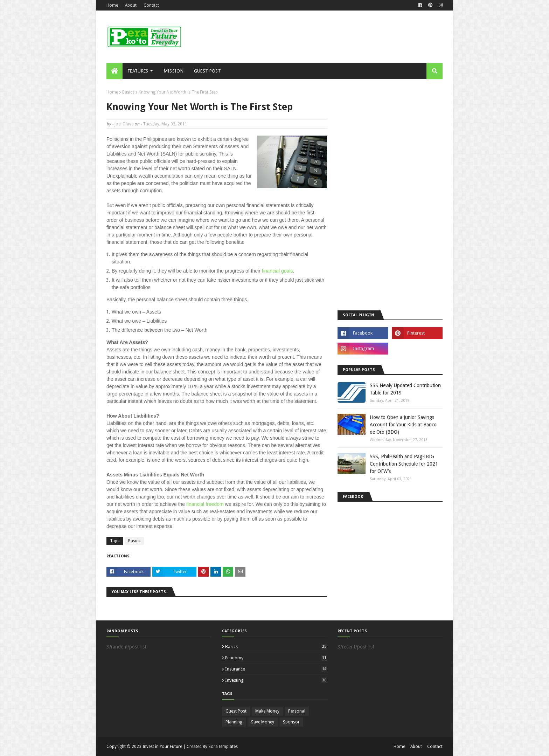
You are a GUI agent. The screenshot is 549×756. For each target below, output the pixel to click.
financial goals (277, 271)
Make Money (267, 711)
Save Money (263, 722)
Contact (151, 5)
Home (112, 5)
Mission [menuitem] (174, 71)
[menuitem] (114, 71)
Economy (276, 658)
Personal (297, 711)
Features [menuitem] (138, 71)
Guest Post (236, 711)
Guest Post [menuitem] (207, 71)
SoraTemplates (223, 747)
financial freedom (205, 504)
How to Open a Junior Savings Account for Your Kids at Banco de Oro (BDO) (403, 425)
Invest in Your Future (162, 747)
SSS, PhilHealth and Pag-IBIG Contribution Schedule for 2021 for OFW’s (404, 464)
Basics (128, 92)
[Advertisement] (315, 37)
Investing (276, 680)
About (131, 5)
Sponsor (291, 722)
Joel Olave (124, 124)
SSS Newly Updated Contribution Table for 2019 (405, 389)
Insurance (276, 669)
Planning (234, 722)
